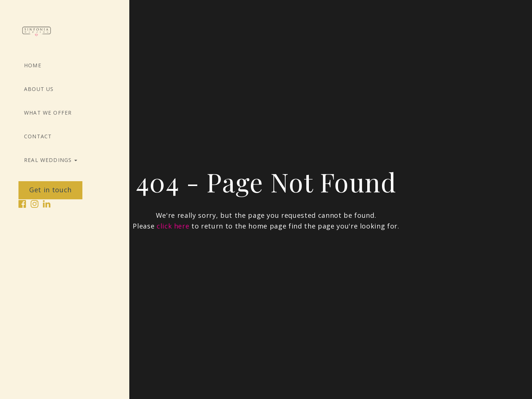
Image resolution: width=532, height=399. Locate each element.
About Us (39, 89)
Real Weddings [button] (51, 160)
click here (173, 226)
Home (33, 65)
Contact (38, 136)
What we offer (48, 113)
